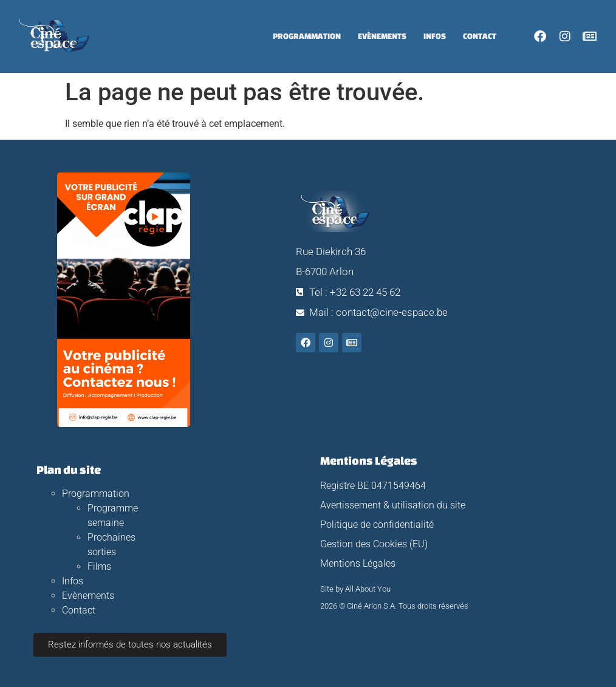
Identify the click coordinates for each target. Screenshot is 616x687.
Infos (435, 36)
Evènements (382, 36)
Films (99, 566)
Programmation (307, 36)
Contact (480, 36)
